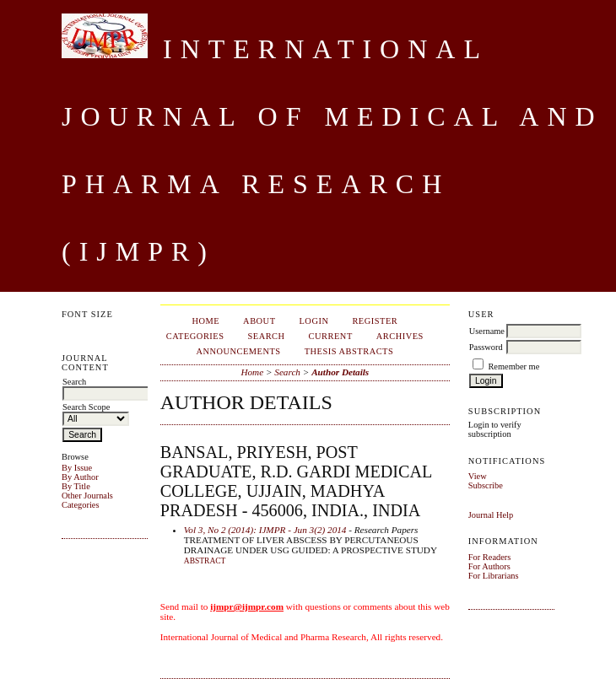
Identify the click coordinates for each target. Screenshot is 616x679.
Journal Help (491, 515)
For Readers (490, 557)
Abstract (205, 561)
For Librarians (494, 576)
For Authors (489, 566)
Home (205, 321)
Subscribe (486, 485)
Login (314, 321)
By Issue (77, 468)
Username (487, 331)
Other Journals (87, 496)
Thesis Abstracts (349, 351)
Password (486, 347)
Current (331, 336)
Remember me (513, 366)
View (478, 476)
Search (266, 336)
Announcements (238, 351)
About (259, 321)
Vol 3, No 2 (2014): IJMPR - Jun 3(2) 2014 (265, 530)
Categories (80, 505)
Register (375, 321)
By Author (80, 477)
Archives (400, 336)
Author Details (340, 372)
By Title (76, 486)
